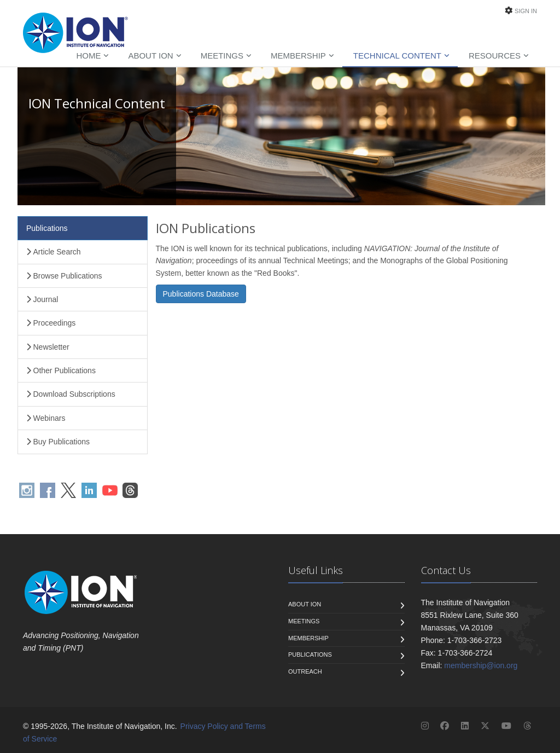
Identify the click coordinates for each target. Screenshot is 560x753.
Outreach (305, 671)
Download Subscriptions (71, 394)
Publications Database (201, 294)
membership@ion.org (481, 665)
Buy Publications (58, 442)
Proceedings (51, 323)
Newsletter (48, 347)
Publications (47, 228)
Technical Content (397, 56)
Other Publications (61, 370)
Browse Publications (64, 276)
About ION (150, 56)
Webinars (46, 418)
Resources (495, 56)
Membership (298, 56)
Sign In (526, 11)
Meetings (222, 56)
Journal (42, 299)
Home (88, 56)
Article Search (54, 252)
